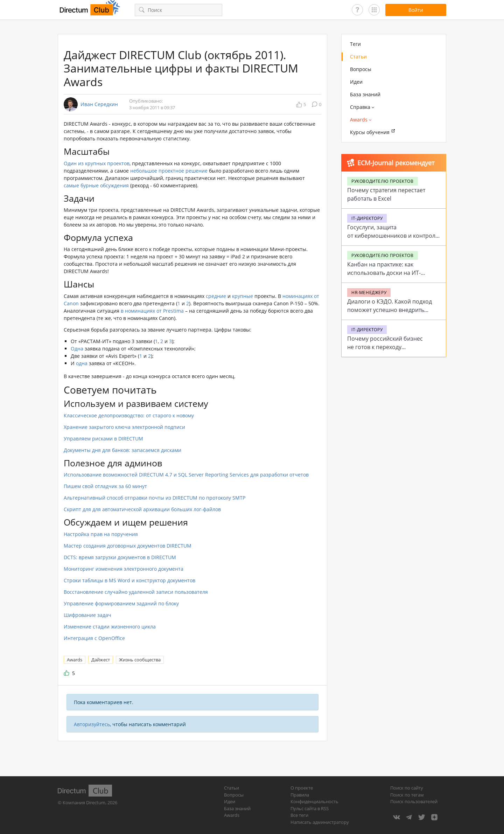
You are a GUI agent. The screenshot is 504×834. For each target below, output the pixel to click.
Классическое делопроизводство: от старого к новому (129, 415)
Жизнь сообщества (140, 660)
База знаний (365, 94)
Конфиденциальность (314, 801)
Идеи (356, 82)
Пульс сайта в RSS (310, 808)
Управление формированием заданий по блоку (121, 603)
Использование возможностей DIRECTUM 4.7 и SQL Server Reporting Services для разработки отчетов (186, 475)
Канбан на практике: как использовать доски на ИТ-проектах (384, 273)
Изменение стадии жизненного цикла (110, 627)
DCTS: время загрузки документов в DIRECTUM (120, 557)
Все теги (299, 815)
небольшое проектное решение (169, 171)
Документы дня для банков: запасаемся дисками (122, 450)
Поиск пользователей (414, 801)
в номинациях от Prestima (152, 311)
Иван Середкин (99, 104)
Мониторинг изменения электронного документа (124, 569)
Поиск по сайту (407, 788)
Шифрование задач (87, 615)
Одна (77, 349)
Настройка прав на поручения (101, 534)
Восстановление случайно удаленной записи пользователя (136, 592)
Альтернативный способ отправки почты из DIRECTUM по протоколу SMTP (155, 498)
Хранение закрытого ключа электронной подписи (124, 427)
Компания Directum (84, 802)
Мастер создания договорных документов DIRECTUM (128, 546)
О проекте (302, 788)
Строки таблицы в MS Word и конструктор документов (129, 580)
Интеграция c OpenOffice (94, 638)
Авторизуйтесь (92, 724)
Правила (300, 795)
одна (82, 363)
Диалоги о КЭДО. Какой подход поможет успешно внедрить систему (390, 310)
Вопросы (361, 69)
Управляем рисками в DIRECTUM (103, 439)
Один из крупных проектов (97, 163)
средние (216, 296)
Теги (355, 44)
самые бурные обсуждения (96, 185)
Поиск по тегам (407, 795)
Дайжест (101, 660)
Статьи (358, 57)
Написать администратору (320, 822)
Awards (75, 660)
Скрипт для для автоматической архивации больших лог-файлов (142, 509)
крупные (243, 296)
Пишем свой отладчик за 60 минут (105, 486)
